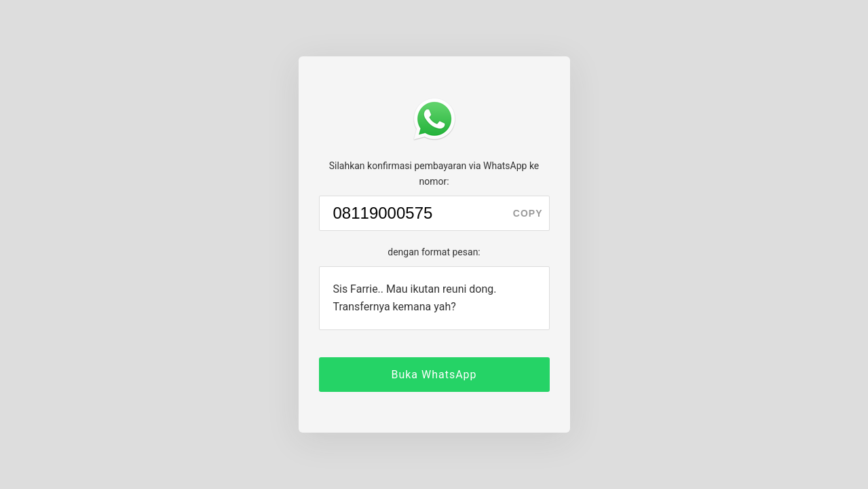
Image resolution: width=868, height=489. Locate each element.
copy (528, 213)
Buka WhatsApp (434, 375)
